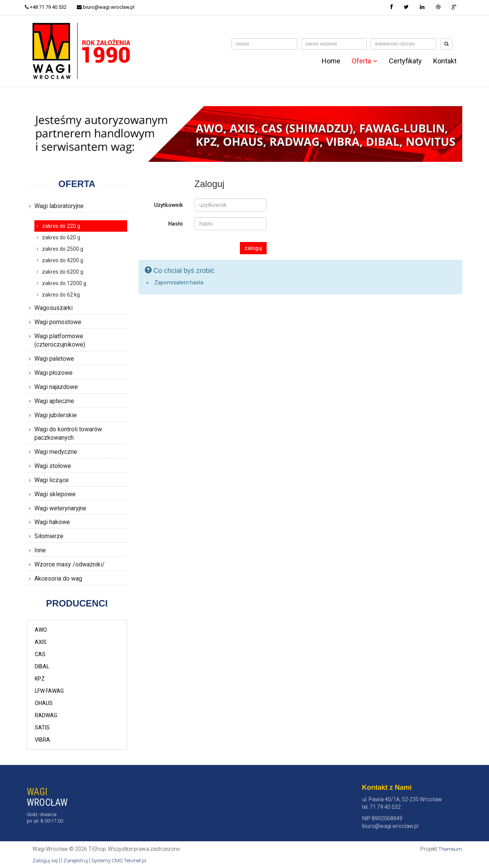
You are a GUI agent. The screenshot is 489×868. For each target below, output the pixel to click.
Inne (40, 550)
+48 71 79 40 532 (48, 7)
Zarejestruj (77, 860)
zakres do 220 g (61, 226)
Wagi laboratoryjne (59, 206)
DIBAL (42, 666)
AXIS (41, 642)
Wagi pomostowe (58, 322)
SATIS (42, 728)
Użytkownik (168, 205)
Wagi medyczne (56, 452)
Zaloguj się (46, 860)
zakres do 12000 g (64, 283)
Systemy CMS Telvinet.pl (123, 860)
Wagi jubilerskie (56, 415)
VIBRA (42, 740)
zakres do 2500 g (63, 249)
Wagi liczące (52, 480)
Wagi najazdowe (56, 387)
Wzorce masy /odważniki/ (70, 564)
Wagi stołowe (53, 466)
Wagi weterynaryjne (60, 508)
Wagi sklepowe (55, 494)
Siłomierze (49, 536)
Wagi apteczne (54, 401)
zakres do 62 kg (61, 295)
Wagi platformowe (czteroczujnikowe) (60, 340)
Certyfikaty (405, 61)
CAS (40, 654)
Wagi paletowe (54, 359)
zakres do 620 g (61, 237)
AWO (41, 630)
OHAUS (44, 703)
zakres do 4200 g (63, 260)
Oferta (365, 61)
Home (331, 61)
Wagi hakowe (52, 522)
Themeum (450, 849)
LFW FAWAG (49, 691)
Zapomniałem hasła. (179, 282)
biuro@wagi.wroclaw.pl (109, 7)
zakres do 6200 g (63, 272)
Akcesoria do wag (58, 578)
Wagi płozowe (53, 373)
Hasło (176, 224)
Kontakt (445, 61)
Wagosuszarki (53, 308)
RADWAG (46, 715)
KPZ (40, 679)
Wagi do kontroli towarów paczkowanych (68, 434)
